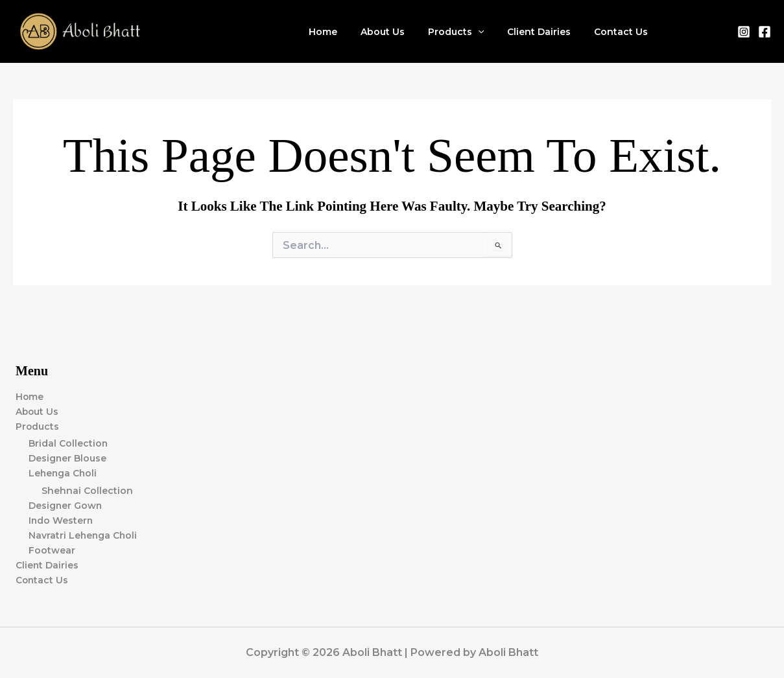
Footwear (52, 550)
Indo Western (61, 520)
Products (469, 32)
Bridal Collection (68, 443)
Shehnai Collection (87, 491)
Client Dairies (547, 32)
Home (346, 32)
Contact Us (624, 32)
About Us (401, 32)
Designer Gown (66, 506)
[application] (491, 32)
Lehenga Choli (64, 473)
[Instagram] (744, 32)
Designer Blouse (68, 458)
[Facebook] (765, 32)
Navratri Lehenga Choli (84, 535)
